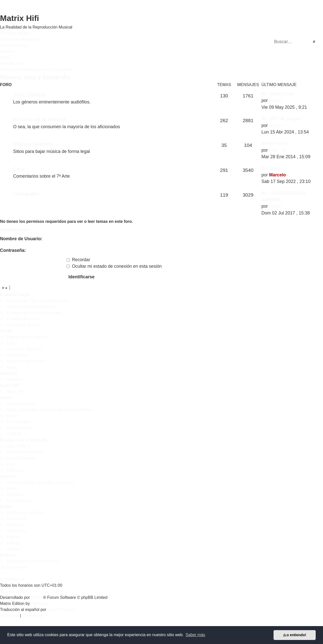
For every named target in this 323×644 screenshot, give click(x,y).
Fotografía (26, 194)
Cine (19, 169)
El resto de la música (40, 119)
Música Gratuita (33, 144)
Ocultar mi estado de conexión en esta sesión (114, 266)
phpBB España (61, 610)
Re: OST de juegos (281, 119)
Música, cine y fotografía (35, 77)
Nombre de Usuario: (21, 239)
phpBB (37, 597)
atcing (275, 125)
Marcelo (277, 175)
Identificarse (14, 230)
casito (275, 206)
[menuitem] (19, 39)
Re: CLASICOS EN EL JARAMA (284, 196)
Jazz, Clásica (30, 95)
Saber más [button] (195, 635)
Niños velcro (275, 143)
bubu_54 (278, 150)
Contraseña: (13, 250)
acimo (275, 100)
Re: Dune (271, 168)
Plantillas (39, 603)
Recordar (78, 260)
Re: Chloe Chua (278, 94)
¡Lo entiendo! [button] (295, 635)
